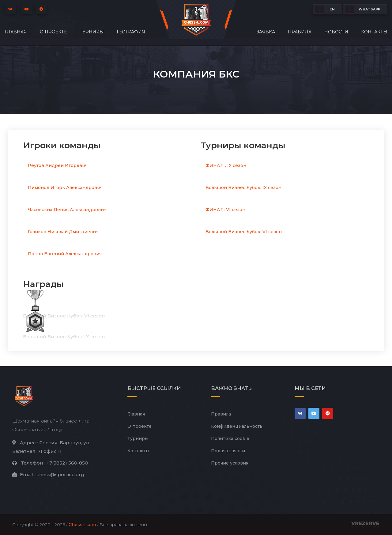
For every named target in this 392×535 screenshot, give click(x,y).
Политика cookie (230, 438)
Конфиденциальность (237, 426)
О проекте (53, 32)
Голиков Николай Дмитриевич (63, 232)
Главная (16, 32)
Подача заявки (228, 451)
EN (325, 9)
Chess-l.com (82, 525)
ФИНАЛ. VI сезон (225, 210)
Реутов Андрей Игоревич (58, 165)
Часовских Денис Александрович (67, 210)
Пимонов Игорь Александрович (65, 188)
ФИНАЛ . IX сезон (226, 165)
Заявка (266, 32)
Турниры (92, 32)
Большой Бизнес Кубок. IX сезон (243, 188)
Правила (300, 32)
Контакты (374, 32)
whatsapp (363, 9)
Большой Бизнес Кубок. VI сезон (244, 232)
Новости (336, 32)
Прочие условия (230, 463)
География (131, 32)
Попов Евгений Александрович (65, 254)
